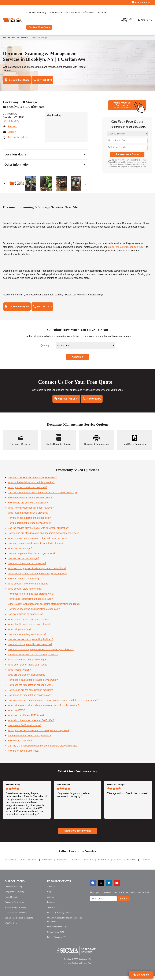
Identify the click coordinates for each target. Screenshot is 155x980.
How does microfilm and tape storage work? (31, 598)
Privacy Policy (87, 967)
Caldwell (145, 864)
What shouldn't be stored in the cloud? (28, 588)
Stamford (62, 864)
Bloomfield (103, 864)
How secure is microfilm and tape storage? (30, 603)
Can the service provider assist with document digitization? (39, 532)
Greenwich (11, 864)
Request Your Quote (127, 156)
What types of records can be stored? (27, 491)
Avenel (75, 864)
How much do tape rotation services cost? (30, 699)
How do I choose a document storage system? (32, 481)
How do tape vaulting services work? (27, 638)
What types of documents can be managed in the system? (38, 735)
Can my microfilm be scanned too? (26, 618)
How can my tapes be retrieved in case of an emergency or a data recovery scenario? (53, 704)
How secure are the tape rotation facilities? (30, 694)
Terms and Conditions (71, 967)
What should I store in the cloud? (25, 593)
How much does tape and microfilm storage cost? (34, 613)
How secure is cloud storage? (23, 562)
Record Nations (9, 38)
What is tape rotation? (19, 674)
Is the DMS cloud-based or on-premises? (29, 740)
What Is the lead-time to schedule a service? (31, 486)
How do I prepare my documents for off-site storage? (35, 547)
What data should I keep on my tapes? (28, 664)
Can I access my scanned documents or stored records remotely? (42, 497)
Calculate (77, 359)
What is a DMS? (16, 714)
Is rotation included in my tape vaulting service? (33, 659)
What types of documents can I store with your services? (37, 542)
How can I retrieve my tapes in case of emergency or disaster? (41, 654)
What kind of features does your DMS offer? (31, 724)
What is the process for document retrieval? (31, 512)
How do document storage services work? (30, 502)
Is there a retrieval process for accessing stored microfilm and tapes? (44, 608)
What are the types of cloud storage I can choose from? (37, 572)
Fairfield (118, 864)
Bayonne (88, 864)
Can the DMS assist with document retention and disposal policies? (43, 750)
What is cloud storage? (20, 552)
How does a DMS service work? (25, 729)
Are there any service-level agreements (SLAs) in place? (37, 578)
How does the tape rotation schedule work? (31, 689)
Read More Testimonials (77, 835)
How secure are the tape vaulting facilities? (30, 643)
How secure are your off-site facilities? (28, 507)
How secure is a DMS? (20, 745)
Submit (124, 903)
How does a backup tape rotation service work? (33, 684)
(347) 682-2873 (11, 122)
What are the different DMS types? (26, 719)
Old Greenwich (29, 864)
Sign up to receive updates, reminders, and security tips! (119, 897)
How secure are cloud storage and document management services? (44, 537)
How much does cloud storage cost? (27, 567)
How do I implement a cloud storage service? (31, 557)
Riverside (47, 864)
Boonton (132, 864)
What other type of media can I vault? (27, 669)
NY (18, 38)
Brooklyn (24, 38)
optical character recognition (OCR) (127, 248)
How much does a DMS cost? (23, 755)
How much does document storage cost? (29, 522)
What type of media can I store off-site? (28, 623)
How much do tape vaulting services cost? (30, 648)
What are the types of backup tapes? (27, 679)
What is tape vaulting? (19, 633)
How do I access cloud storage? (25, 583)
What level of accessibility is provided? (28, 517)
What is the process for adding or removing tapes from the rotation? (43, 709)
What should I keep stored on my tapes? (29, 628)
